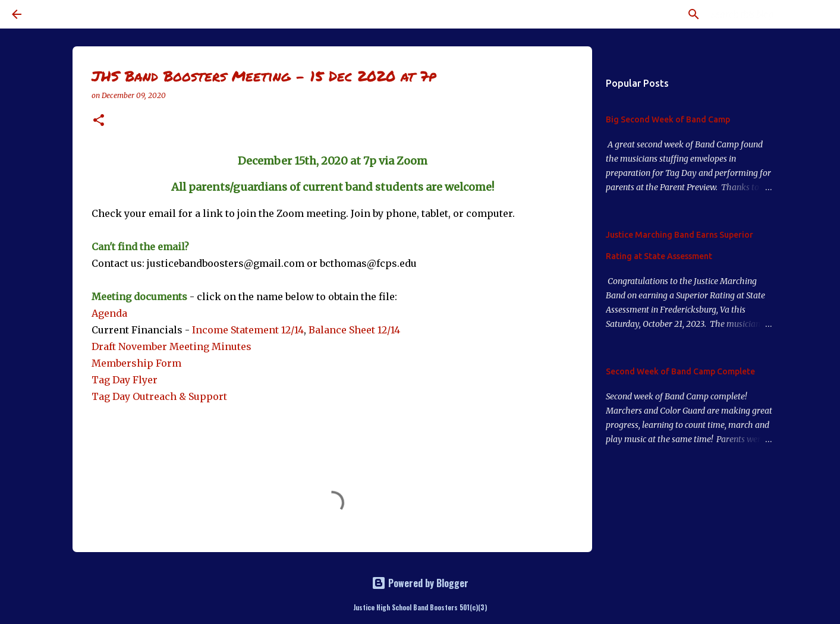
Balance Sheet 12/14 (354, 330)
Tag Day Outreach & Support (159, 396)
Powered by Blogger (420, 583)
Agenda (109, 313)
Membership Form (136, 363)
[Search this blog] (768, 14)
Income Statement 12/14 (248, 330)
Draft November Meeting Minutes (172, 346)
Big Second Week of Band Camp (668, 119)
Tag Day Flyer (125, 380)
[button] (99, 121)
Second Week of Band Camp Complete (680, 371)
